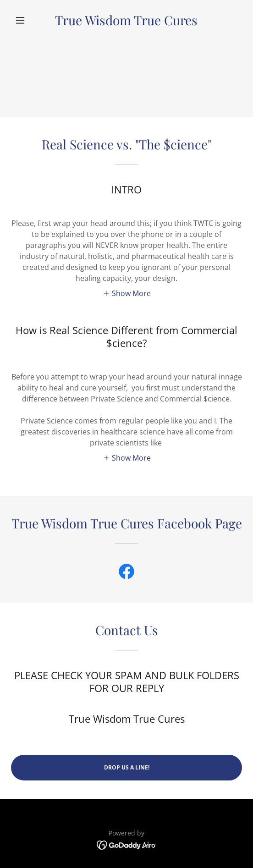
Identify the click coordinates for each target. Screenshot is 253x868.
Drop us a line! (127, 767)
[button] (28, 20)
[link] (127, 20)
